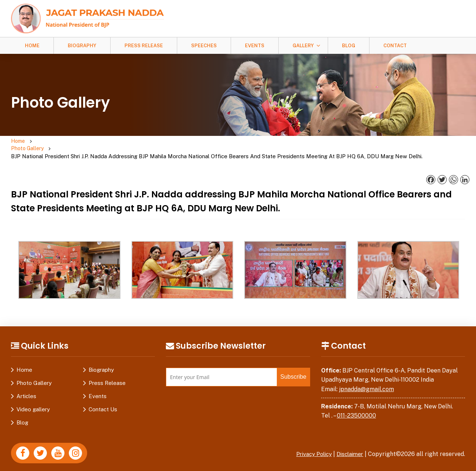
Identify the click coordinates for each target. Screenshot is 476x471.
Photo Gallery (47, 145)
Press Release (144, 46)
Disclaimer (349, 447)
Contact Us (103, 403)
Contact (395, 46)
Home (32, 46)
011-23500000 (356, 409)
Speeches (204, 46)
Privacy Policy (309, 447)
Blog (349, 46)
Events (255, 46)
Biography (82, 46)
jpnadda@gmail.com (367, 383)
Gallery (303, 46)
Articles (26, 390)
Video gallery (33, 403)
